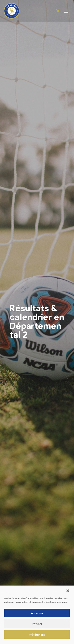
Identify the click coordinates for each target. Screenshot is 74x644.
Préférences (37, 635)
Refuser (37, 624)
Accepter (37, 613)
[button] (68, 591)
